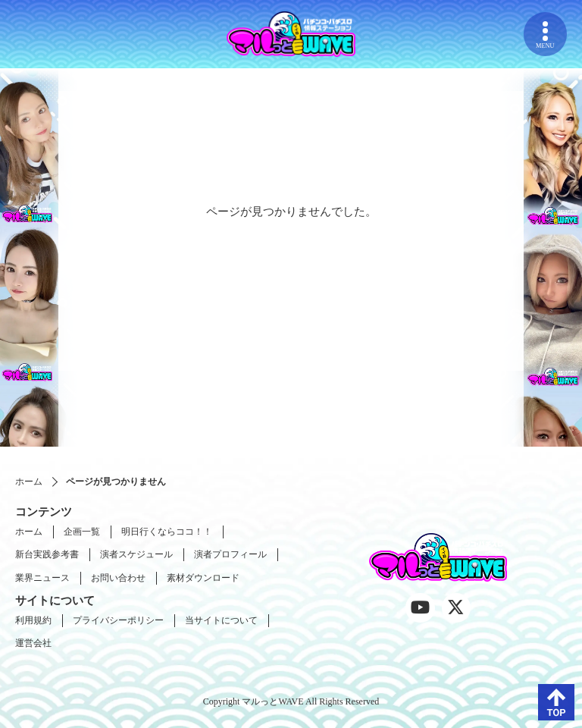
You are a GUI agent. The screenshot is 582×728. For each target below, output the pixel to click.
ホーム (29, 482)
